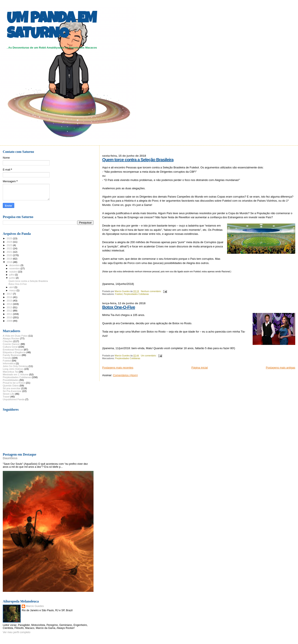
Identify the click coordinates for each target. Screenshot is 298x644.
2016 (10, 297)
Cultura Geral (10, 347)
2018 (10, 262)
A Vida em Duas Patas (15, 336)
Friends (7, 358)
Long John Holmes (13, 369)
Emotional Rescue (13, 349)
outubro (14, 272)
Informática (9, 363)
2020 (10, 255)
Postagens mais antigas (281, 368)
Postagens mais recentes (118, 368)
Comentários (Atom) (125, 375)
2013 (10, 307)
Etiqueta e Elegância (14, 352)
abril (12, 287)
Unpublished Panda (14, 399)
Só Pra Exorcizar (12, 391)
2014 (10, 304)
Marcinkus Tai (10, 372)
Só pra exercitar (12, 388)
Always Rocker (11, 338)
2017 (10, 294)
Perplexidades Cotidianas (136, 294)
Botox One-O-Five (119, 307)
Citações (8, 341)
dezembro (15, 265)
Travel (6, 397)
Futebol (119, 294)
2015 (10, 300)
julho (12, 275)
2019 (10, 259)
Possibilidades (11, 380)
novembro (15, 268)
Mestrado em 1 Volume (16, 374)
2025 (10, 238)
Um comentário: (149, 356)
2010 (10, 317)
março (13, 290)
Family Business (12, 355)
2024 (10, 242)
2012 (10, 311)
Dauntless (10, 458)
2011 (10, 314)
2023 (10, 245)
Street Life (8, 394)
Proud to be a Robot (14, 383)
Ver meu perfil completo (17, 632)
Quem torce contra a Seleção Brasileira (138, 160)
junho (13, 278)
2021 (10, 252)
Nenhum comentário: (151, 291)
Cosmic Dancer (11, 344)
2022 (10, 248)
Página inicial (200, 368)
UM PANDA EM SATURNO (52, 27)
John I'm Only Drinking (15, 366)
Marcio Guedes (35, 606)
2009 (10, 321)
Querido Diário (11, 385)
